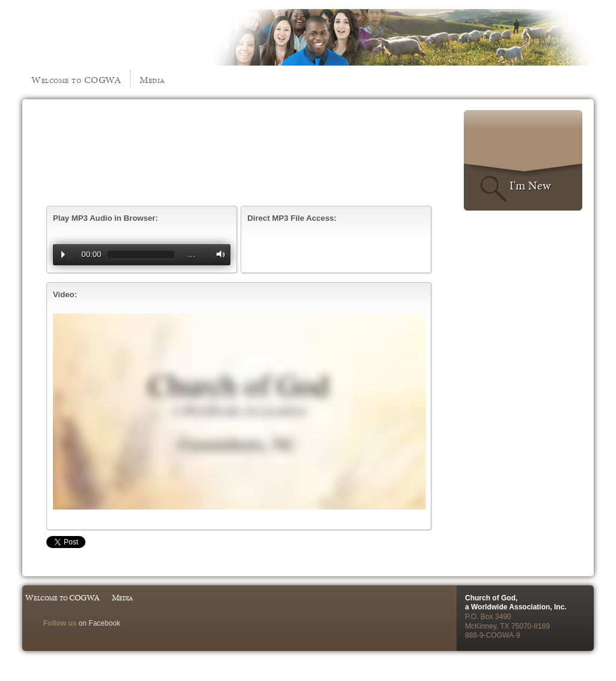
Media (152, 80)
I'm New (530, 185)
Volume (218, 254)
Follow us (60, 623)
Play (63, 254)
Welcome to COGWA (76, 80)
